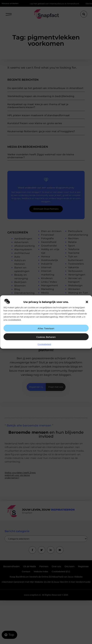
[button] (87, 302)
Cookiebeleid (44, 344)
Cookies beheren (46, 337)
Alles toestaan (46, 328)
